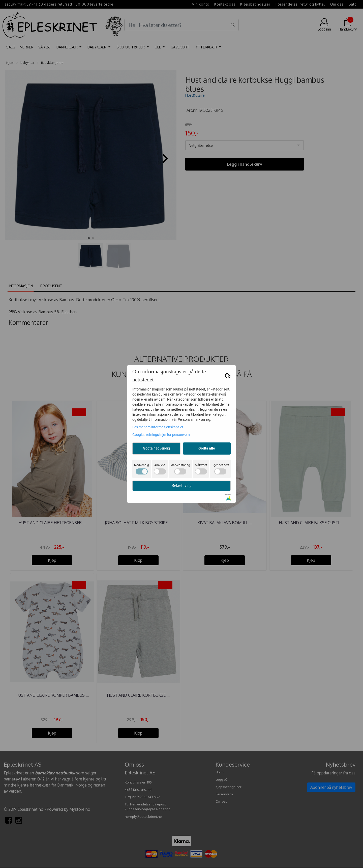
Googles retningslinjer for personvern (161, 435)
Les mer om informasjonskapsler (158, 427)
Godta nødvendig (156, 448)
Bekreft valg (181, 485)
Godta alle (207, 448)
